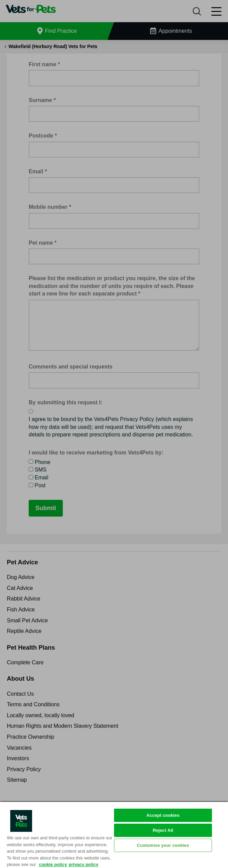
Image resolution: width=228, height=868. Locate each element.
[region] (114, 835)
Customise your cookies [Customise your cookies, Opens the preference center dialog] (163, 845)
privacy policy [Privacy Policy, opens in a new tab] (83, 864)
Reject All (163, 830)
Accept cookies (163, 815)
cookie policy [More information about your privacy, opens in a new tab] (53, 864)
